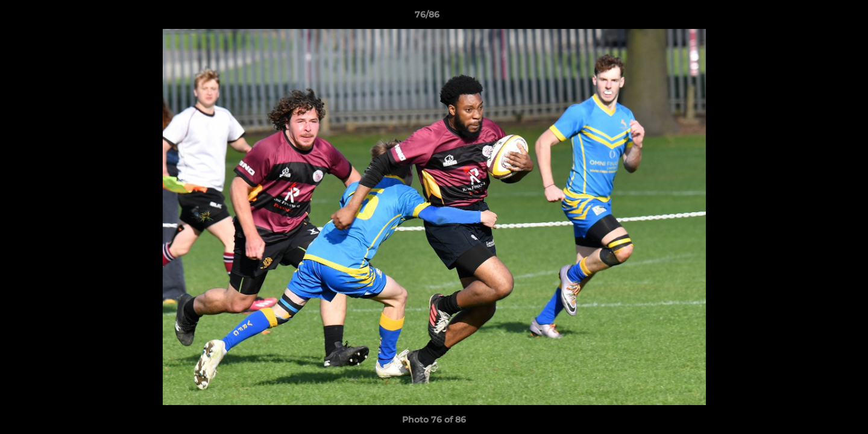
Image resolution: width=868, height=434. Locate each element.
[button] (817, 17)
